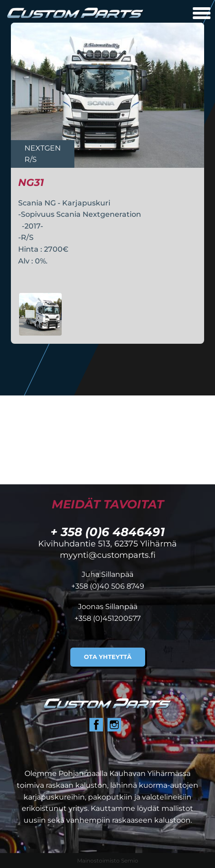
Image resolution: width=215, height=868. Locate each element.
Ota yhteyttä (108, 657)
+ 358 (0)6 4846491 (107, 532)
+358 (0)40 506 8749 (108, 586)
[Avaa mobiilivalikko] (202, 14)
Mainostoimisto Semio (108, 861)
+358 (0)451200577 (107, 618)
